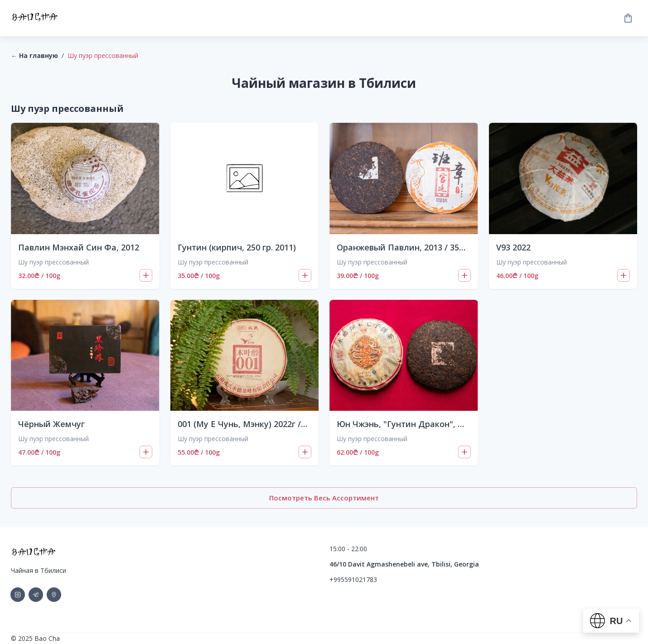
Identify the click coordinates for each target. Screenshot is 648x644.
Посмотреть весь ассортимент (324, 498)
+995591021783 (353, 579)
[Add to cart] (146, 275)
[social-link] (18, 595)
